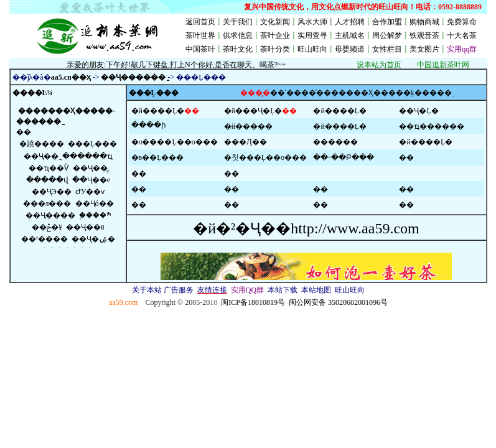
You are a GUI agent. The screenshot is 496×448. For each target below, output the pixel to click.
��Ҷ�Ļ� (419, 111)
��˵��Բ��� (344, 157)
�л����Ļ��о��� (175, 142)
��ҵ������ (432, 126)
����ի (149, 125)
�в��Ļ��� (158, 157)
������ (335, 142)
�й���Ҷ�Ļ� (253, 111)
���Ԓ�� (246, 142)
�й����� (248, 126)
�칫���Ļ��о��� (265, 157)
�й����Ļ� (158, 111)
